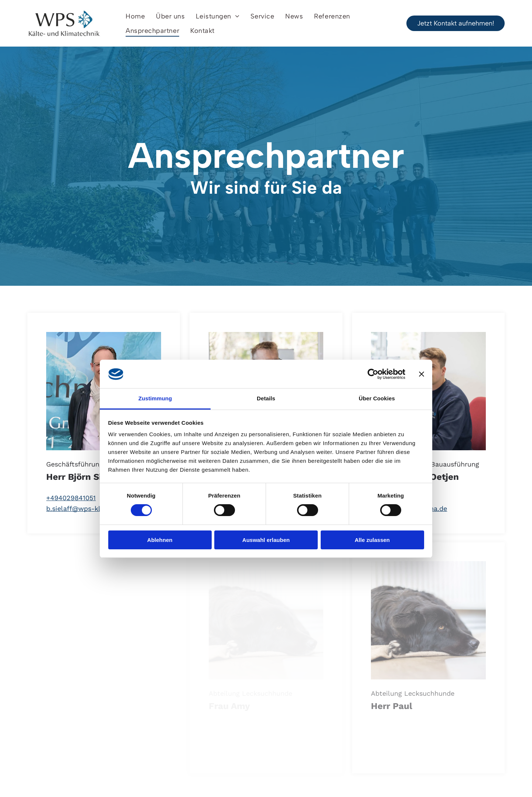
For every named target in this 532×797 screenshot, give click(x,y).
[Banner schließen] (422, 374)
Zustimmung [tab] (155, 398)
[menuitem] (135, 16)
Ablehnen (160, 540)
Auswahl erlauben (266, 540)
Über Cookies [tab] (377, 398)
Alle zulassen (372, 540)
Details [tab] (266, 398)
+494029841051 (71, 498)
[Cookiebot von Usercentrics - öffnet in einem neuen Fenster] (373, 374)
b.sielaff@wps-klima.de (84, 508)
